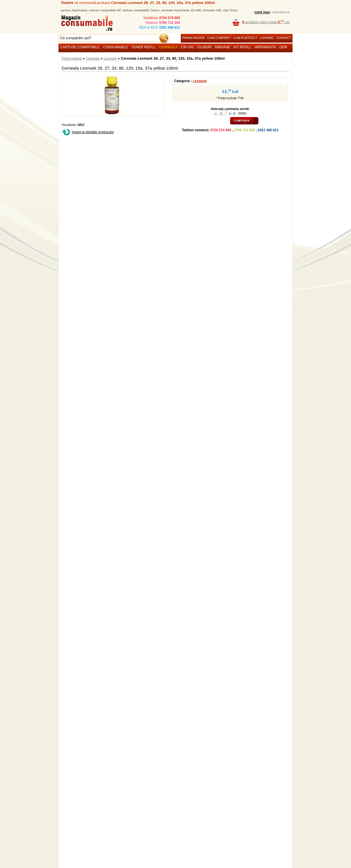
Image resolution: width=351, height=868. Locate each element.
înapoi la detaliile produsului (93, 132)
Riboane (222, 47)
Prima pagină (193, 38)
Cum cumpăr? (219, 38)
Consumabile (115, 47)
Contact (284, 38)
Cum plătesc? (245, 38)
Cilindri (204, 47)
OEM (283, 47)
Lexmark (110, 59)
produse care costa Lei (266, 22)
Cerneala (168, 47)
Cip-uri (187, 47)
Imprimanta (265, 47)
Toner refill (144, 47)
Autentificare (281, 12)
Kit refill (242, 47)
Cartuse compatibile (80, 47)
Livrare (267, 38)
